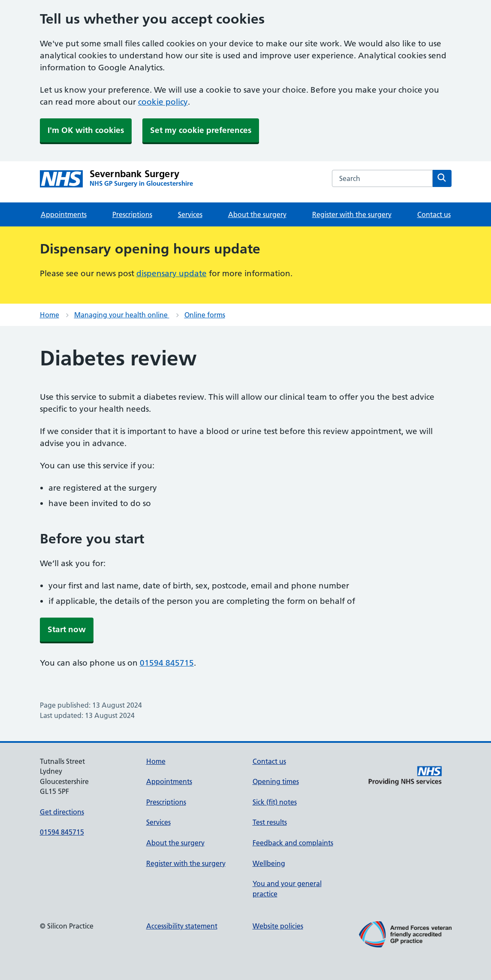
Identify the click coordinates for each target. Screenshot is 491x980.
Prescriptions (132, 214)
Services (190, 214)
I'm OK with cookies (86, 130)
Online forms (205, 315)
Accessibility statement (182, 926)
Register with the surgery (352, 214)
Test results (270, 822)
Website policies (278, 926)
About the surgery (257, 214)
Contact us (434, 214)
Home (50, 315)
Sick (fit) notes (275, 802)
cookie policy (163, 102)
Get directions (62, 812)
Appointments (64, 214)
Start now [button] (67, 629)
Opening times (276, 781)
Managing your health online (122, 315)
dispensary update (172, 273)
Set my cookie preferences (201, 130)
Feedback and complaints (293, 843)
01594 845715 (167, 663)
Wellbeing (269, 863)
